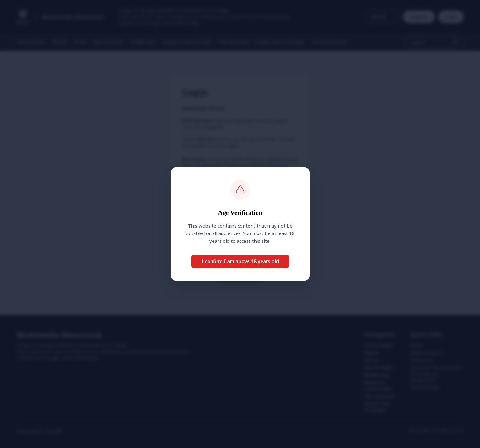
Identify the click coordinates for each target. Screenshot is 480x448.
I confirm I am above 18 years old (240, 261)
